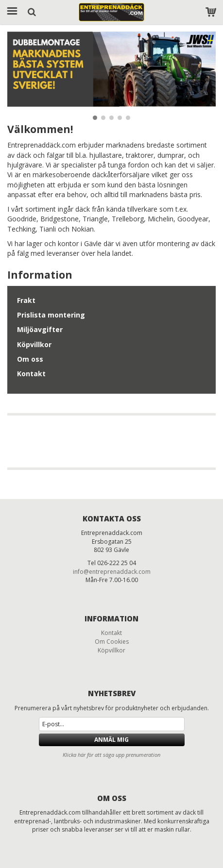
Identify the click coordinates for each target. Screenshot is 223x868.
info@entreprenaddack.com (112, 572)
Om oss (30, 359)
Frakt (26, 300)
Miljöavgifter (40, 329)
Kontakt (31, 374)
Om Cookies (112, 642)
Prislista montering (51, 315)
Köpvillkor (34, 344)
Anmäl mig (111, 740)
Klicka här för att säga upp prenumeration (111, 755)
